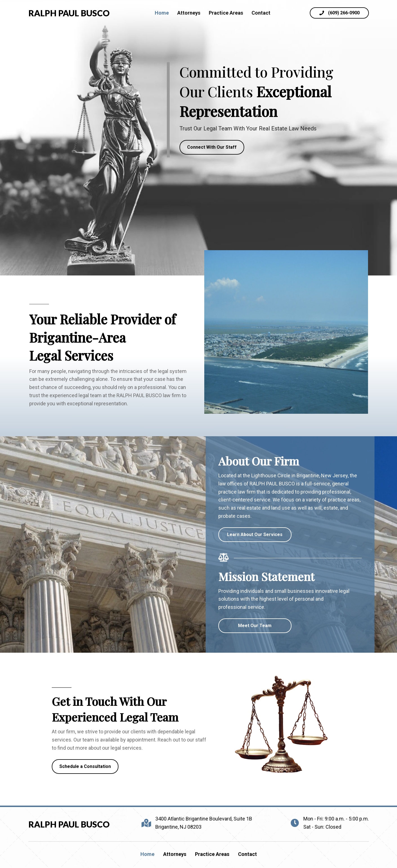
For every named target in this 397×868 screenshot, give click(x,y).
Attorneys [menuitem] (175, 854)
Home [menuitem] (147, 854)
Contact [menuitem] (247, 854)
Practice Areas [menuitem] (212, 854)
